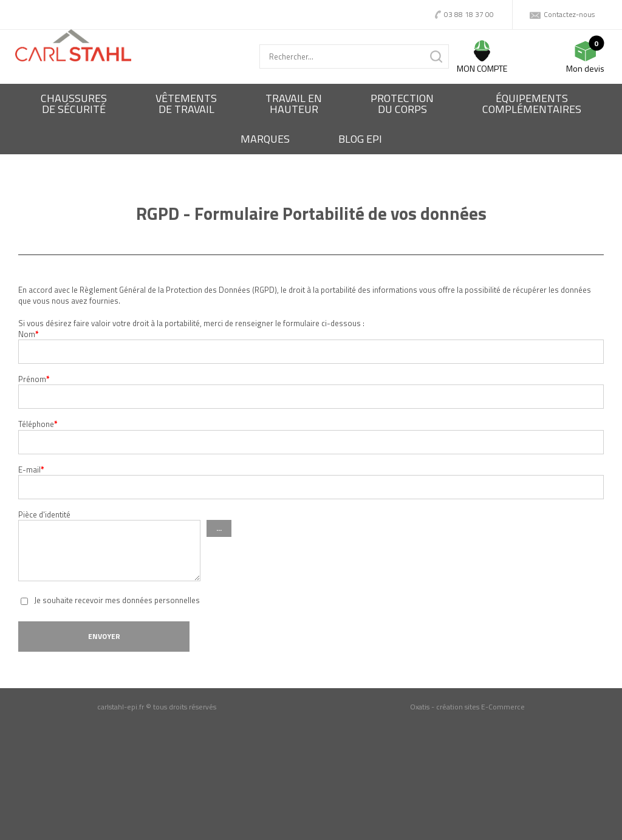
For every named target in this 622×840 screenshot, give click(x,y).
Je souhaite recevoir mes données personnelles (117, 600)
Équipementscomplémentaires (532, 104)
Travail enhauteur (294, 104)
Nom (29, 334)
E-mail (31, 470)
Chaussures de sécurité (74, 104)
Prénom (34, 379)
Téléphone (38, 424)
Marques (265, 139)
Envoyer (104, 636)
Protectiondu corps (402, 104)
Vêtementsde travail (186, 104)
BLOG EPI (360, 139)
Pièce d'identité (44, 514)
